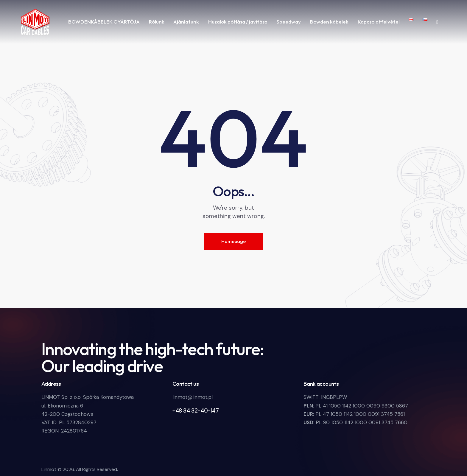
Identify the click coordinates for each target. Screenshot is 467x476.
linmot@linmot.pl (193, 397)
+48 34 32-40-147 (196, 411)
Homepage (233, 241)
